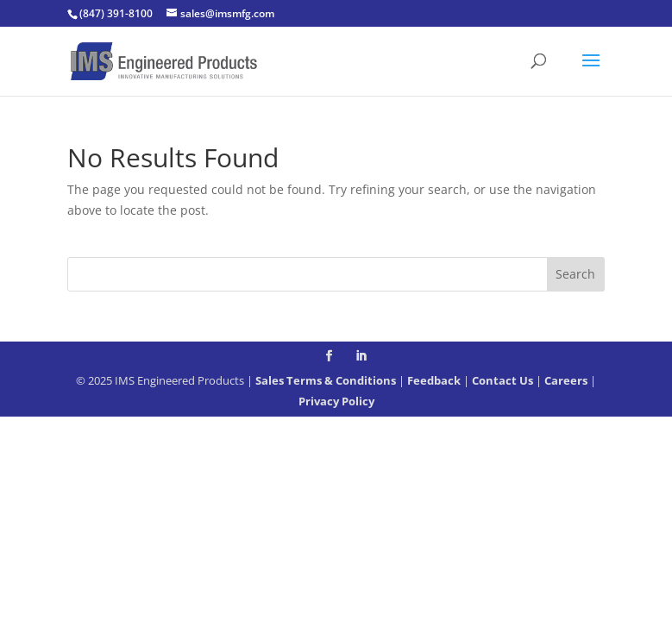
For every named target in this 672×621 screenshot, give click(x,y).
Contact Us (502, 380)
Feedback (434, 380)
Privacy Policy (336, 401)
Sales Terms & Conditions (326, 380)
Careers (566, 380)
